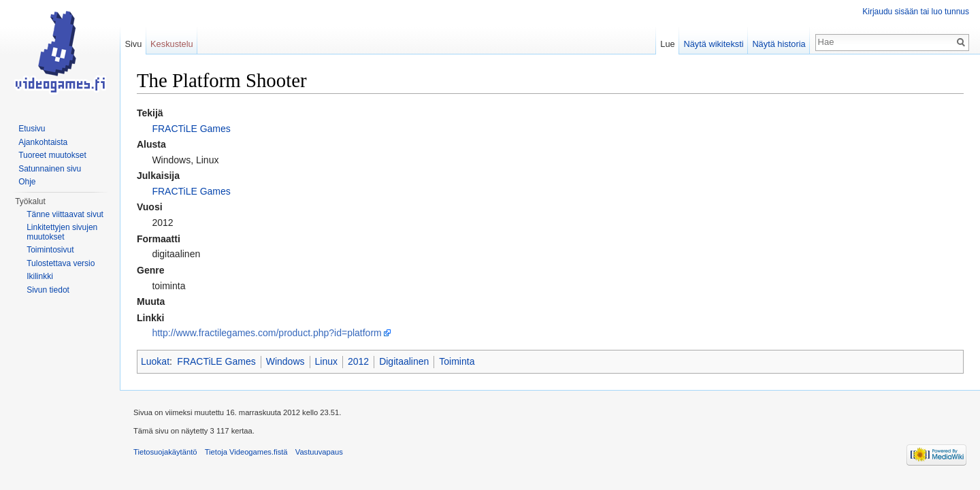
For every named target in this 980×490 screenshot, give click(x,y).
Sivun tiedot (48, 290)
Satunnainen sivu (50, 169)
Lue (667, 44)
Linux (326, 361)
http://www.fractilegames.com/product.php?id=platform (266, 333)
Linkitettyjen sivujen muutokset (62, 232)
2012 (358, 361)
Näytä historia (779, 44)
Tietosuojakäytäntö (165, 452)
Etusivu (32, 129)
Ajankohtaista (43, 142)
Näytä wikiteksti (713, 44)
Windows (285, 361)
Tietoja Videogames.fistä (246, 452)
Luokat (155, 361)
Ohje (27, 182)
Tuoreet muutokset (52, 155)
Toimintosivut (50, 250)
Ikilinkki (40, 276)
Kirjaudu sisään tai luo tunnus (916, 12)
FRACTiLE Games (191, 129)
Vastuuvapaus (319, 452)
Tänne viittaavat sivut (65, 214)
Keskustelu (172, 44)
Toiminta (457, 361)
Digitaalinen (404, 361)
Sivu (133, 44)
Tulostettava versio (61, 263)
